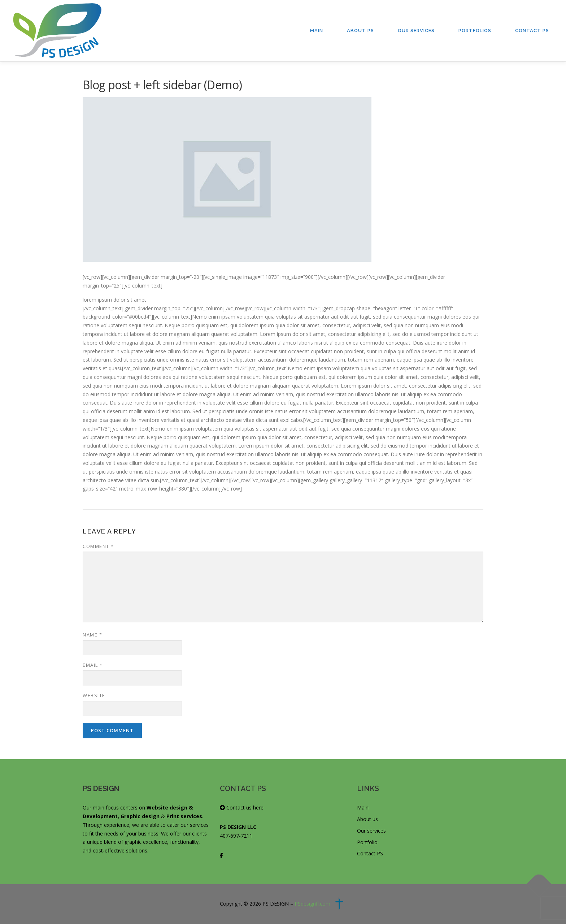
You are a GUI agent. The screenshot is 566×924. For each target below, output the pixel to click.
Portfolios (475, 31)
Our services (371, 831)
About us (367, 819)
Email (93, 665)
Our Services (416, 31)
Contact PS (532, 31)
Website (94, 695)
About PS (360, 31)
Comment (98, 546)
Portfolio (367, 842)
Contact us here (242, 808)
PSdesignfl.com (312, 904)
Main (317, 31)
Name (92, 635)
